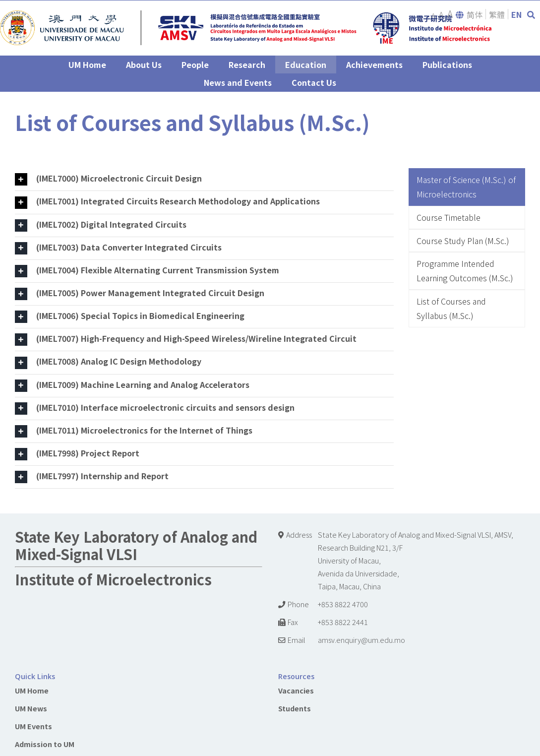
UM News (31, 708)
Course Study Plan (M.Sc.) (463, 241)
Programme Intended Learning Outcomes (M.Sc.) (465, 271)
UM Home (32, 690)
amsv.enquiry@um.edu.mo (361, 640)
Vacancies (296, 690)
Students (295, 708)
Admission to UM (45, 744)
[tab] (204, 179)
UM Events (33, 726)
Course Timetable (449, 217)
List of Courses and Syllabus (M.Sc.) (451, 308)
